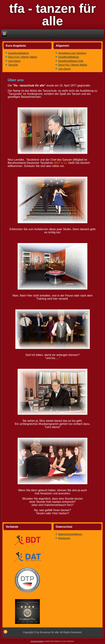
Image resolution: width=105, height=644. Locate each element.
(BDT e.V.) (60, 163)
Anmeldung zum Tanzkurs (72, 53)
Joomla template (37, 641)
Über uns (16, 80)
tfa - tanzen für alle (53, 15)
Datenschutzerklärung (70, 534)
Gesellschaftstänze (19, 53)
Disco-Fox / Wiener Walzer (23, 57)
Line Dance (14, 61)
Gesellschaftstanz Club (71, 61)
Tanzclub (13, 65)
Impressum (64, 538)
